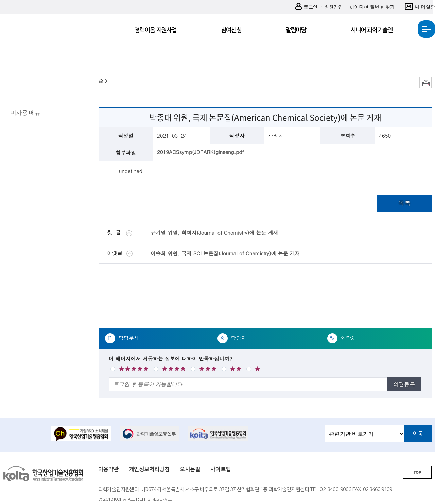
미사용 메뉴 (25, 112)
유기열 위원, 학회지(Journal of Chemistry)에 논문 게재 (214, 232)
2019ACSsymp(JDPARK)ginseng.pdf (200, 152)
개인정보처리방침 (149, 469)
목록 (404, 203)
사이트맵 (221, 469)
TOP (417, 473)
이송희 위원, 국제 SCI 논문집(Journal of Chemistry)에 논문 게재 (225, 253)
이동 (418, 434)
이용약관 (108, 469)
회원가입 (333, 7)
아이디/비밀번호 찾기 (372, 7)
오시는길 (190, 469)
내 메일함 (420, 7)
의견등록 (404, 384)
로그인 (307, 7)
